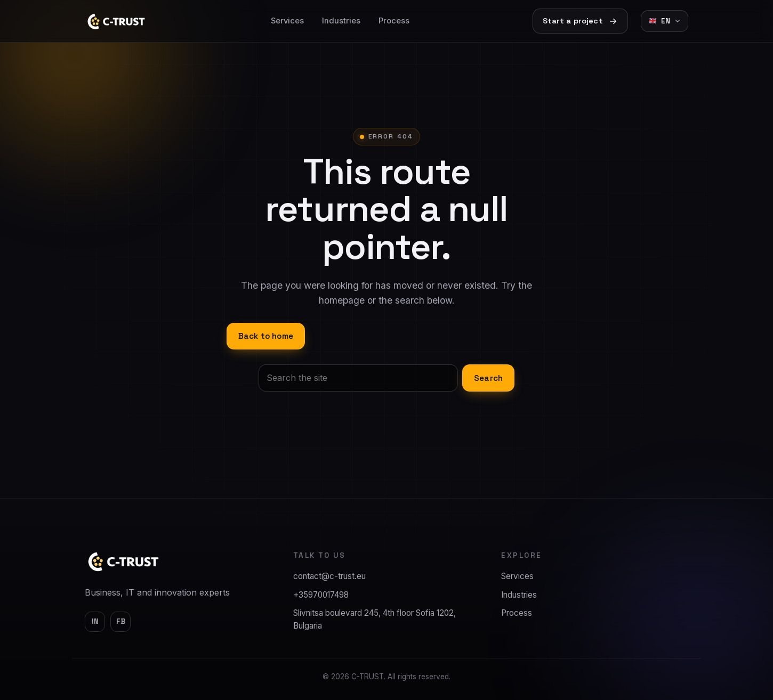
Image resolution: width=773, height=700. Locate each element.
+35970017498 (321, 595)
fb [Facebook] (121, 621)
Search (488, 378)
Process (394, 21)
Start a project (580, 21)
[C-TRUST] (124, 561)
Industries (341, 21)
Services (287, 21)
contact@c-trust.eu (329, 576)
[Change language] (665, 21)
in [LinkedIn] (95, 621)
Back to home (266, 336)
